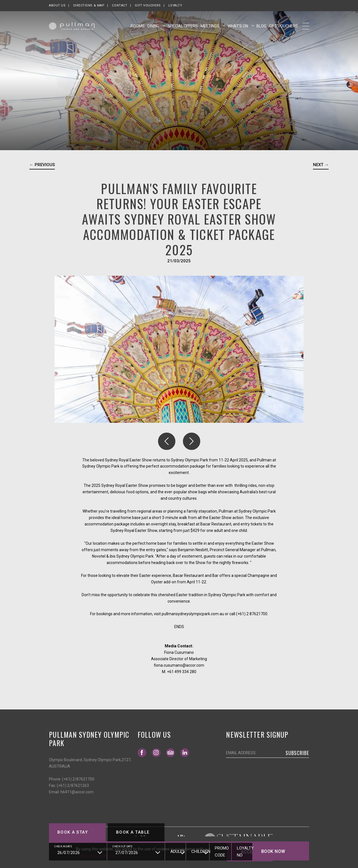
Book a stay (73, 832)
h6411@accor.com (77, 792)
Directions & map (89, 5)
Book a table (133, 832)
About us (57, 5)
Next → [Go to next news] (321, 165)
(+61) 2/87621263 (73, 786)
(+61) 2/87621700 (78, 779)
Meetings (210, 26)
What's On (238, 26)
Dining (154, 26)
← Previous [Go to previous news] (42, 165)
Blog (261, 26)
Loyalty (175, 5)
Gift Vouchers (148, 5)
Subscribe (297, 753)
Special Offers (183, 26)
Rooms (138, 26)
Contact (120, 5)
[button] (167, 441)
